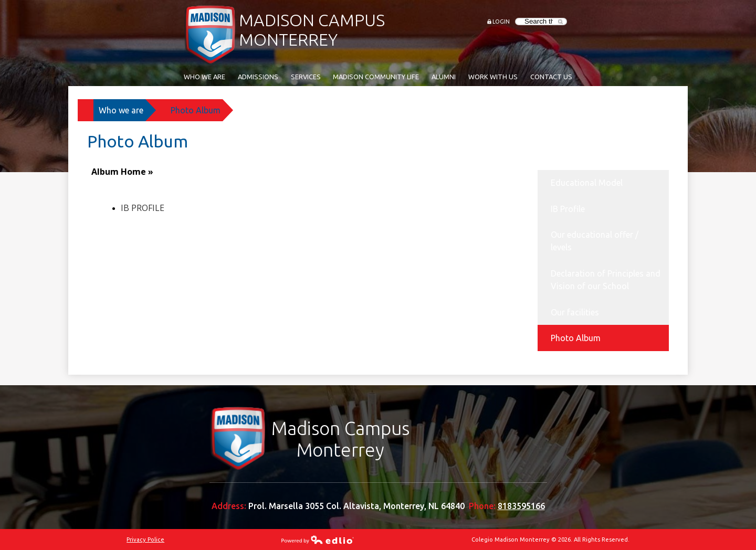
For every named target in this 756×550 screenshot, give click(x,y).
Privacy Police (145, 540)
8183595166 (521, 506)
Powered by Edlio (318, 540)
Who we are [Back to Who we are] (121, 110)
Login (501, 22)
